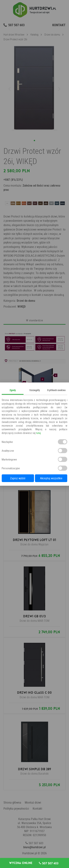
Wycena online (21, 863)
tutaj (38, 433)
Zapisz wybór (18, 478)
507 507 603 (49, 863)
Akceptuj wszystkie (51, 478)
